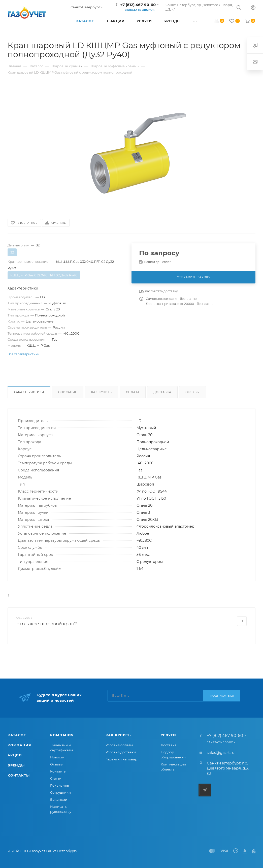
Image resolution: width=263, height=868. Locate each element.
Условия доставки (121, 752)
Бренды (16, 765)
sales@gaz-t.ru (221, 752)
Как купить (102, 392)
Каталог (17, 735)
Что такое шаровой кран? (47, 624)
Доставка (162, 392)
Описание (68, 392)
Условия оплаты (119, 745)
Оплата (133, 392)
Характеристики (29, 392)
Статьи (56, 778)
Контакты (19, 775)
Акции (15, 755)
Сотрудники (60, 792)
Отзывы (193, 392)
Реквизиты (59, 785)
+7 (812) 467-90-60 (138, 5)
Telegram (205, 790)
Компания (19, 745)
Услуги (168, 735)
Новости (57, 757)
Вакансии (59, 799)
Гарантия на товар (121, 759)
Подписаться (222, 696)
